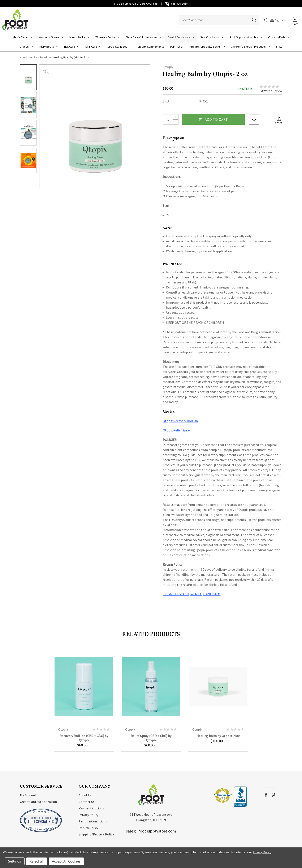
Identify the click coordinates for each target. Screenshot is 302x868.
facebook (266, 795)
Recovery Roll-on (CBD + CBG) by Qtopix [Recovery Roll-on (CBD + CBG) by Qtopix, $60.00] (84, 738)
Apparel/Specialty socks (207, 47)
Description (173, 138)
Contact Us (87, 802)
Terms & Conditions (93, 821)
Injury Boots (48, 47)
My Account (28, 795)
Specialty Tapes (119, 47)
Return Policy (88, 828)
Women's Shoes (51, 37)
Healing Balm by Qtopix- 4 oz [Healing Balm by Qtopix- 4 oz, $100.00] (218, 736)
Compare (265, 20)
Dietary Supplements (151, 47)
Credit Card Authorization (38, 802)
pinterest (273, 795)
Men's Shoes (23, 37)
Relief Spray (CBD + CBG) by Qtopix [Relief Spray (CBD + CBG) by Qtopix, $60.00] (151, 738)
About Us (85, 795)
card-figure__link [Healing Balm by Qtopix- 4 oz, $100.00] (218, 686)
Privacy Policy (89, 815)
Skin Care (93, 47)
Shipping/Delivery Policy (96, 834)
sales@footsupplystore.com (151, 831)
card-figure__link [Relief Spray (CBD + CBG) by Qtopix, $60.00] (151, 686)
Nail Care (72, 47)
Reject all (37, 861)
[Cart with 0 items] (295, 18)
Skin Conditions (212, 37)
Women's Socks (107, 37)
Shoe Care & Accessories (144, 37)
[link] (200, 795)
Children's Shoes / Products (250, 47)
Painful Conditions (181, 37)
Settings (15, 861)
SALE (279, 47)
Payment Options (91, 808)
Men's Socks (79, 37)
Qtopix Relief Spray (177, 430)
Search (254, 20)
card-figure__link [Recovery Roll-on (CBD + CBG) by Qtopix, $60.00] (84, 686)
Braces (26, 47)
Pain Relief (177, 47)
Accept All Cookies (66, 861)
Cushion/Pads (279, 37)
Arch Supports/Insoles (246, 37)
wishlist (254, 119)
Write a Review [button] (273, 91)
